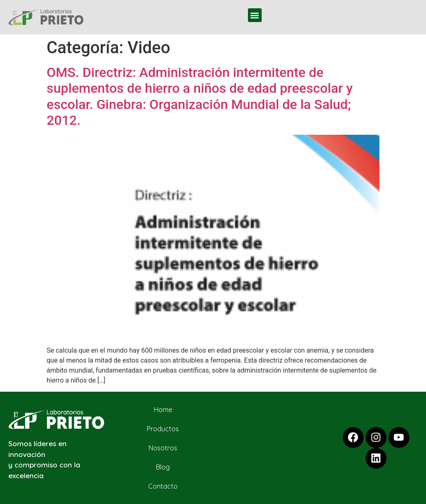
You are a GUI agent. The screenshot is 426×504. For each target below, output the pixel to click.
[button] (255, 15)
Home (163, 410)
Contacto (163, 486)
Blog (163, 467)
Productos (163, 429)
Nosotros (163, 448)
